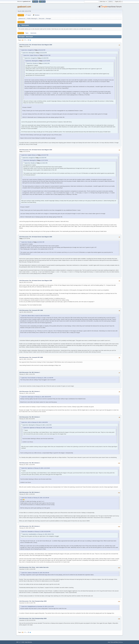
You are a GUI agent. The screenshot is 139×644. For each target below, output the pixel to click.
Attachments (33, 33)
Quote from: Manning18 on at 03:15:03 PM (35, 53)
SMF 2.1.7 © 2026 (20, 642)
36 (28, 40)
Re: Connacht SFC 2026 (36, 310)
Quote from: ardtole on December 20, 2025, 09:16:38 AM (35, 573)
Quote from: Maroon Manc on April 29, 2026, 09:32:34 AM (35, 316)
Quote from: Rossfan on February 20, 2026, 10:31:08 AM (35, 498)
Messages (21, 33)
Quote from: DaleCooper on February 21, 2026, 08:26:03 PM (36, 397)
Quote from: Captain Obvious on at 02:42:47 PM (37, 55)
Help (109, 642)
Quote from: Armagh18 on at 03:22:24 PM (33, 50)
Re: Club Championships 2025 (38, 601)
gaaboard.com (24, 7)
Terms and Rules (114, 642)
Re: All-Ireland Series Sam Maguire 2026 (41, 45)
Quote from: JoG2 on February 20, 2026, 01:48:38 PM (35, 422)
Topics (27, 33)
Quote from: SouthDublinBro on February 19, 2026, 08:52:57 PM (38, 534)
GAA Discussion (24, 45)
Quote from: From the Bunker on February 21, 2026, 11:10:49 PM (37, 378)
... (27, 40)
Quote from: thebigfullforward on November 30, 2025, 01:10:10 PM (38, 606)
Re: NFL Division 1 (35, 372)
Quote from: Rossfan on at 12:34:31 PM (38, 63)
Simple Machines (28, 642)
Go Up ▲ (121, 642)
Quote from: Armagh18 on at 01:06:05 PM (37, 58)
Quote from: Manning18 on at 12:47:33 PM (38, 61)
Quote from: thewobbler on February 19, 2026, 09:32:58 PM (36, 532)
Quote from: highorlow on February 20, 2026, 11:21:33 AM (38, 428)
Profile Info (21, 22)
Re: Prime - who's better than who (39, 567)
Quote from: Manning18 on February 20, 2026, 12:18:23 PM (37, 425)
